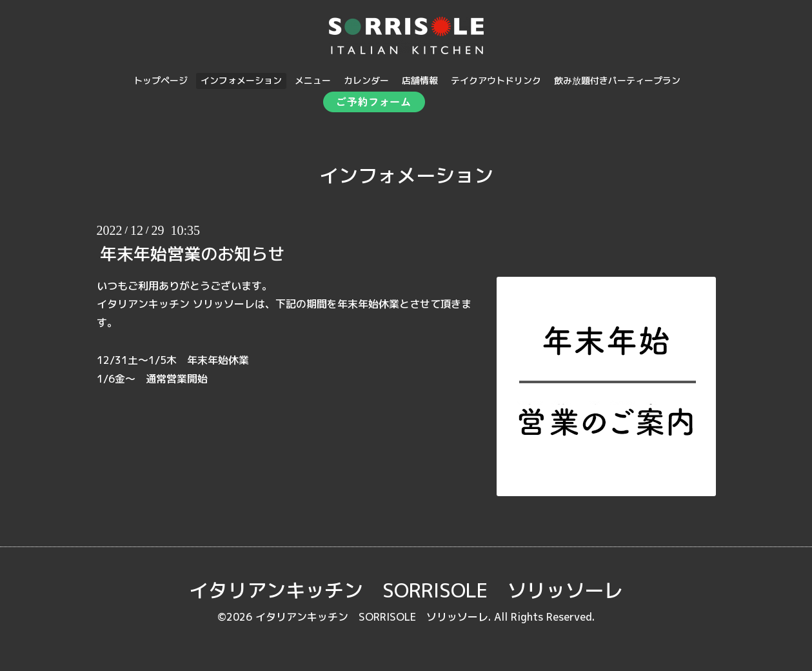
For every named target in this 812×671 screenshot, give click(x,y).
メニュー (313, 80)
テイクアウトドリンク (496, 80)
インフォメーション (241, 80)
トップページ (161, 80)
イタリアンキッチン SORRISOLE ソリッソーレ (406, 590)
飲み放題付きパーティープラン (617, 80)
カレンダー (366, 80)
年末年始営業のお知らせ (192, 253)
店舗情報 (420, 80)
